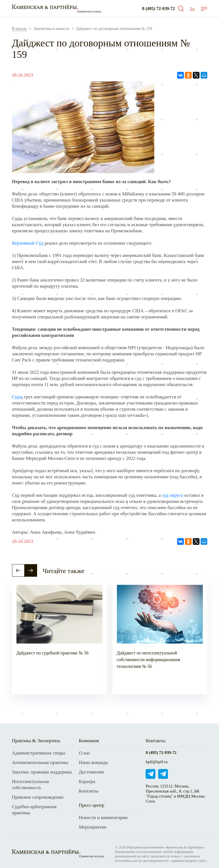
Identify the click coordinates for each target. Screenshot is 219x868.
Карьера (87, 781)
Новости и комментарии (103, 818)
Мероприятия (92, 827)
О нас (84, 753)
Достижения (91, 772)
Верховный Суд (28, 243)
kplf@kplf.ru (157, 762)
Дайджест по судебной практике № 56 (53, 653)
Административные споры (39, 753)
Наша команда (93, 762)
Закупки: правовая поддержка (42, 772)
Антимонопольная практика (40, 762)
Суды (17, 397)
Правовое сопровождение (38, 797)
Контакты (88, 791)
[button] (18, 570)
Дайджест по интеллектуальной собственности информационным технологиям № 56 (149, 660)
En (192, 9)
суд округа (172, 495)
